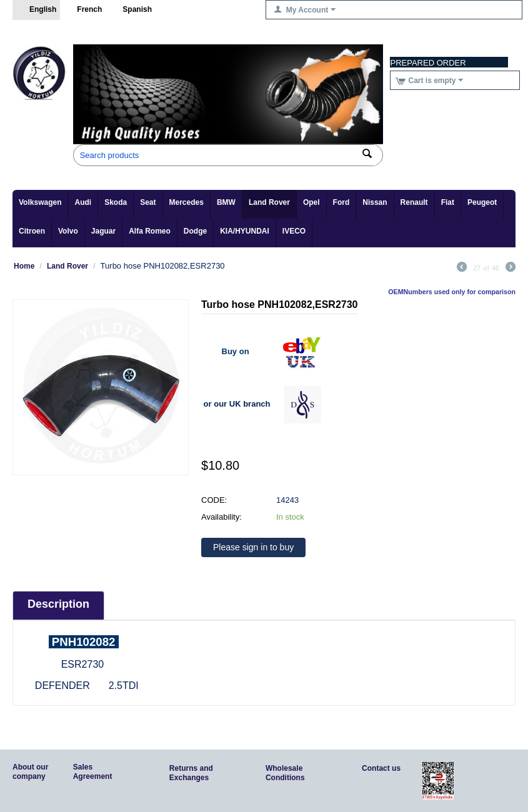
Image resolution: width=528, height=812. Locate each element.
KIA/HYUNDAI (245, 231)
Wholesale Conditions (285, 773)
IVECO (294, 231)
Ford (341, 202)
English (36, 10)
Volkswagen (40, 202)
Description (58, 604)
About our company (30, 772)
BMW (226, 202)
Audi (83, 202)
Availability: (222, 517)
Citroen (32, 231)
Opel (311, 202)
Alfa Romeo (150, 231)
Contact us (381, 768)
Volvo (68, 231)
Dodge (195, 231)
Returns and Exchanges (191, 773)
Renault (414, 202)
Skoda (116, 202)
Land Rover (269, 202)
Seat (148, 202)
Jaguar (103, 231)
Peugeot (482, 202)
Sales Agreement (93, 772)
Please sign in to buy (253, 547)
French (83, 10)
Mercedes (187, 202)
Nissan (375, 202)
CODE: (214, 500)
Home (24, 266)
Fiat (448, 202)
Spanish (131, 10)
